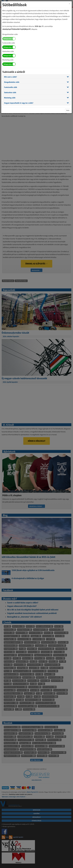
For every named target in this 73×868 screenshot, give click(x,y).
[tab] (36, 77)
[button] (10, 77)
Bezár (68, 110)
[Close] (69, 4)
